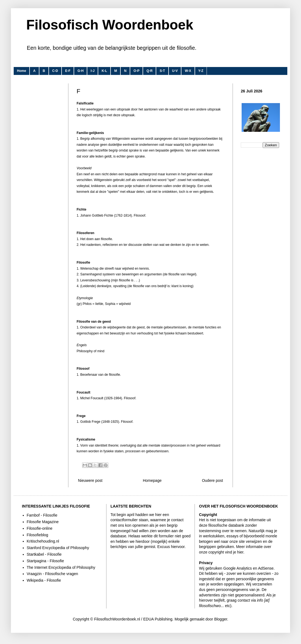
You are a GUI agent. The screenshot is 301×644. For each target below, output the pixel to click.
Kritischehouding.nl (43, 541)
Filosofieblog (38, 535)
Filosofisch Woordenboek (110, 25)
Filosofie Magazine (43, 522)
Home (21, 71)
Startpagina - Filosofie (45, 561)
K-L (104, 71)
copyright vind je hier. (227, 552)
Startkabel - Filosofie (44, 554)
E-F (68, 71)
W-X (188, 71)
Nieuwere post (90, 480)
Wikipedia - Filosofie (44, 580)
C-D (55, 71)
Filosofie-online (40, 528)
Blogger (221, 619)
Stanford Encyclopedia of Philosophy (58, 548)
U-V (175, 71)
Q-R (149, 71)
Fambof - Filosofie (42, 515)
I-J (92, 71)
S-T (162, 71)
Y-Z (201, 71)
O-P (136, 71)
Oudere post (212, 480)
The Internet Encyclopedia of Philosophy (61, 567)
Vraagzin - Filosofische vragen (53, 574)
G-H (80, 71)
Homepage (152, 480)
